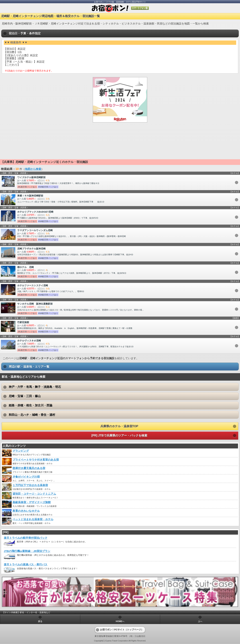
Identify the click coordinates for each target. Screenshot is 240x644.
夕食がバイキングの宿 (26, 477)
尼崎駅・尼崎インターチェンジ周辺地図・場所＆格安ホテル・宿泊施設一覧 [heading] (50, 16)
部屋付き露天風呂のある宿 (29, 468)
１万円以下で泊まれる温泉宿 (30, 485)
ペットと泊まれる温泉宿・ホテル (33, 519)
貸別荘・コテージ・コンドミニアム (34, 494)
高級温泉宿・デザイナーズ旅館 (32, 502)
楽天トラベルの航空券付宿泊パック (26, 538)
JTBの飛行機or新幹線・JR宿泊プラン (27, 551)
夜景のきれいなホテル (26, 511)
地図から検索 (33, 169)
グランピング (21, 451)
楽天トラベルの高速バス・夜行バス (26, 565)
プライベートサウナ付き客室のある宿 (36, 460)
